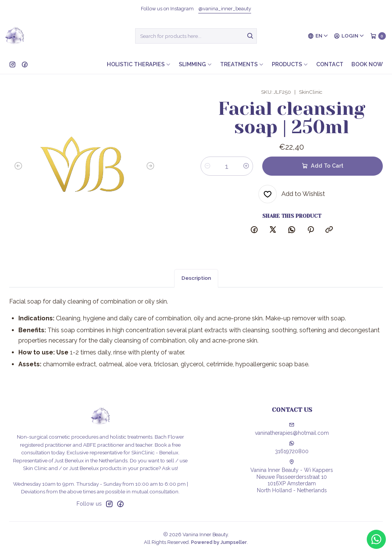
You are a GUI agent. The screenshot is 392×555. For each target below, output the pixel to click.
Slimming (195, 64)
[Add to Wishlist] (292, 194)
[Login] (349, 36)
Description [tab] (196, 287)
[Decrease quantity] (207, 166)
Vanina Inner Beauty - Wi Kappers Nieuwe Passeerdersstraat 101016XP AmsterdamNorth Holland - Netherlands (292, 476)
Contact (330, 64)
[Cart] (378, 36)
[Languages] (318, 36)
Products (290, 64)
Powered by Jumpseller (219, 542)
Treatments (242, 64)
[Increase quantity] (246, 166)
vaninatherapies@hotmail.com (292, 429)
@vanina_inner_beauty (225, 9)
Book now (367, 64)
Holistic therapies (139, 64)
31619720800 (292, 447)
